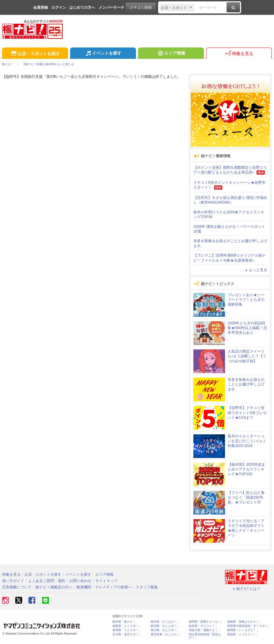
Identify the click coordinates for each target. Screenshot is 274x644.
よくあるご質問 (41, 581)
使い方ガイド (13, 581)
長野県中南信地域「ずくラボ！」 (249, 626)
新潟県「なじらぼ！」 (165, 626)
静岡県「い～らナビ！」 (243, 630)
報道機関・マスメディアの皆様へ (104, 587)
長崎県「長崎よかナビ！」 (244, 622)
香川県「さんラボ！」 (165, 630)
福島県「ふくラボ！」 (127, 626)
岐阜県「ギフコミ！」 (203, 626)
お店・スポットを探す (35, 54)
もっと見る (256, 270)
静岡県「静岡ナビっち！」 (206, 622)
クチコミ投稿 (141, 7)
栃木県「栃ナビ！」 (126, 622)
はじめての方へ (82, 7)
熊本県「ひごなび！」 (165, 622)
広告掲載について (17, 587)
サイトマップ (106, 581)
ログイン (59, 7)
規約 (62, 581)
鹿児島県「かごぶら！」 (167, 634)
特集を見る (239, 54)
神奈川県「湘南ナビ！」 (205, 630)
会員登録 (41, 7)
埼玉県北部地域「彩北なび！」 (205, 636)
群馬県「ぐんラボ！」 (127, 630)
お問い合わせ (80, 581)
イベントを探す (103, 54)
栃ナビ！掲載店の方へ (54, 587)
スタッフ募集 (147, 587)
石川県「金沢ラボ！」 (127, 634)
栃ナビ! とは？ (246, 589)
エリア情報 (171, 54)
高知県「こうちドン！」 (243, 634)
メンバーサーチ (111, 7)
